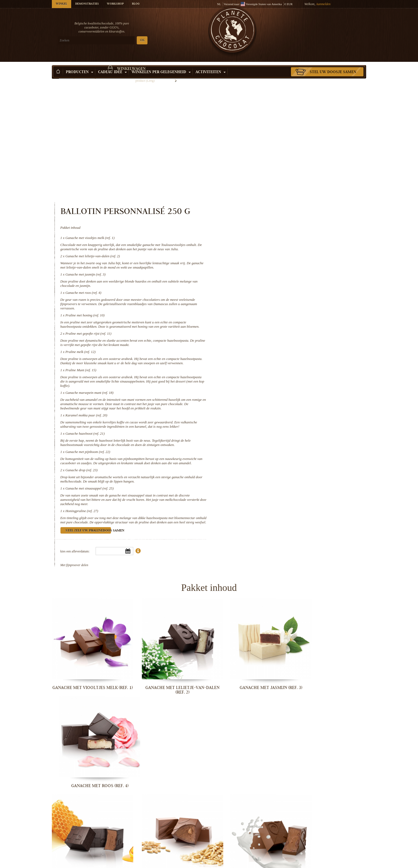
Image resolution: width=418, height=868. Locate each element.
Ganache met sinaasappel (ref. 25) (271, 399)
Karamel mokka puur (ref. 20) (267, 318)
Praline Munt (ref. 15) (262, 268)
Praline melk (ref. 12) (261, 246)
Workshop (115, 4)
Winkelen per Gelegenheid (161, 64)
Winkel (62, 4)
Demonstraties (87, 4)
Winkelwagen (327, 26)
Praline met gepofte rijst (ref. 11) (269, 227)
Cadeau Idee (112, 64)
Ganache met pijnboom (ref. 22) (269, 358)
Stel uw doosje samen (333, 64)
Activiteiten (211, 64)
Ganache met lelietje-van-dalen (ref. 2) (274, 146)
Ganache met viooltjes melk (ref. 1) (271, 123)
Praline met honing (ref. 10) (266, 205)
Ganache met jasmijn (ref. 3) (266, 164)
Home (55, 74)
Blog (136, 4)
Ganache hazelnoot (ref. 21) (266, 340)
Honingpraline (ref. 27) (263, 422)
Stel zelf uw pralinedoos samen (269, 446)
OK (115, 40)
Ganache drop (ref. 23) (262, 381)
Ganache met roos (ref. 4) (264, 182)
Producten (80, 64)
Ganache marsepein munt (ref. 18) (270, 291)
